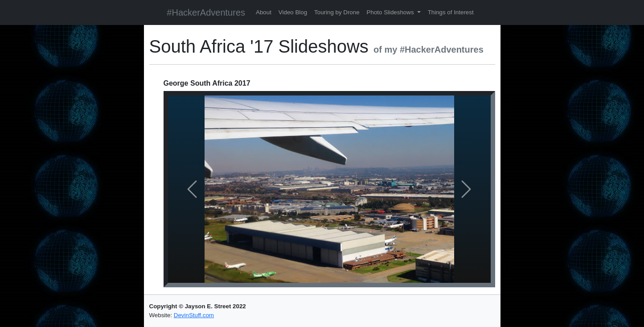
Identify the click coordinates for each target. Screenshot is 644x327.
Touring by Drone (337, 12)
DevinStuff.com (194, 315)
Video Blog (293, 12)
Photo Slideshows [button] (391, 12)
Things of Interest (451, 12)
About (264, 12)
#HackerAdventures (206, 12)
